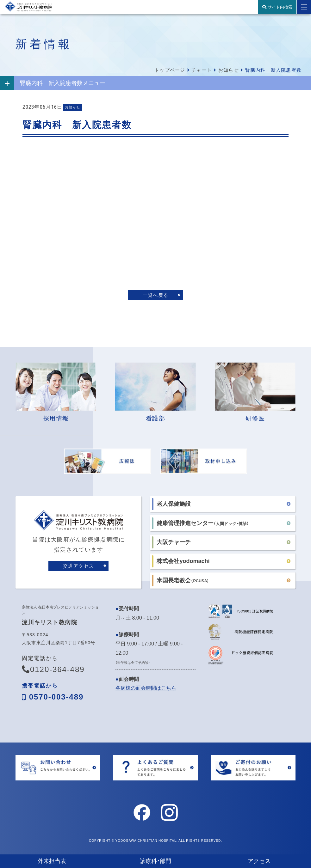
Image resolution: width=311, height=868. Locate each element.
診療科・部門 (155, 861)
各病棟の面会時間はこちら (146, 690)
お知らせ (229, 70)
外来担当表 (52, 861)
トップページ (170, 70)
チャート (202, 70)
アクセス (259, 861)
